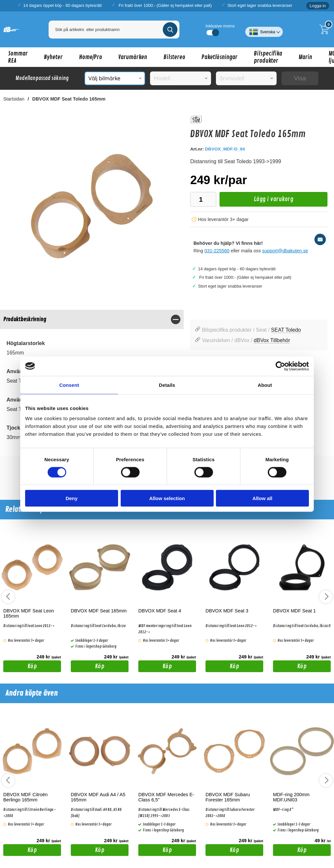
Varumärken (133, 57)
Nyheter (53, 57)
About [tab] (265, 385)
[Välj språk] (264, 29)
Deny (72, 498)
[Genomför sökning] (170, 30)
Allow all (262, 498)
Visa (300, 78)
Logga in (318, 6)
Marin (305, 57)
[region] (92, 319)
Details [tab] (167, 385)
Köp (20, 667)
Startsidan (14, 99)
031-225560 (217, 251)
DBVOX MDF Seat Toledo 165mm (69, 99)
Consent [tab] (69, 385)
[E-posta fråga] (320, 239)
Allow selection (167, 498)
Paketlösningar (220, 57)
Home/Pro (91, 57)
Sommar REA (18, 57)
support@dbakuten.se (285, 251)
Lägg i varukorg (256, 201)
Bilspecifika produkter (268, 57)
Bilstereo (174, 57)
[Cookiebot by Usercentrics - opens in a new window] (280, 366)
